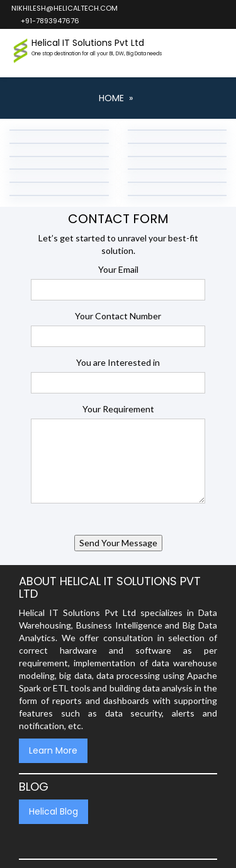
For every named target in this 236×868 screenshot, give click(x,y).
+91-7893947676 (49, 21)
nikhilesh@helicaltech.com (64, 8)
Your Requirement (118, 409)
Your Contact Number (118, 316)
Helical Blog (53, 811)
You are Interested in (118, 362)
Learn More (53, 750)
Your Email (118, 269)
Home (111, 98)
